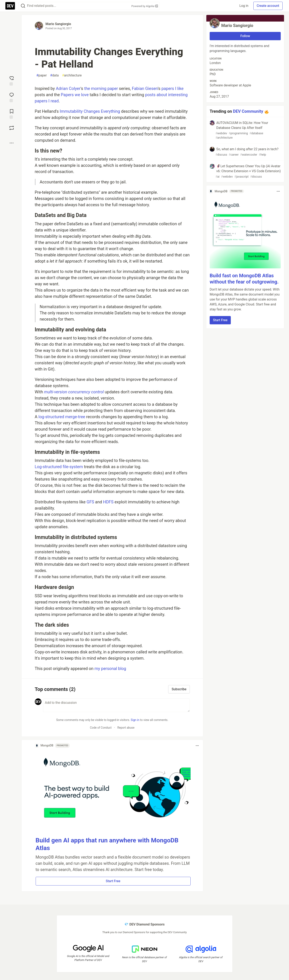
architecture (72, 75)
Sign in (135, 720)
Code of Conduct (101, 728)
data (54, 75)
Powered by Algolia (145, 6)
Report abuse (126, 728)
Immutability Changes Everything (90, 111)
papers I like (172, 88)
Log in (244, 6)
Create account (268, 6)
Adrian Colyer (68, 88)
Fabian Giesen (145, 88)
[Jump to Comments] (12, 97)
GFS (90, 502)
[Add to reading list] (12, 114)
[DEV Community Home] (10, 6)
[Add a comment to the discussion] (116, 705)
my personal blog (110, 669)
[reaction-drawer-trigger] (12, 80)
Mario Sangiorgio (58, 24)
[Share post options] (12, 143)
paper (42, 75)
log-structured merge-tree (62, 417)
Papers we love (75, 95)
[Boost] (12, 128)
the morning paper (101, 88)
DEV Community (248, 111)
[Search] (23, 6)
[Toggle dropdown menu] (197, 746)
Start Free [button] (113, 881)
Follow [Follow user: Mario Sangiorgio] (245, 36)
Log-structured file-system (59, 467)
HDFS (108, 502)
